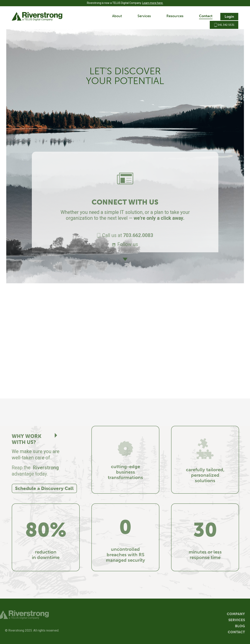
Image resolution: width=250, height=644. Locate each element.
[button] (117, 16)
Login (229, 17)
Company (238, 614)
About (117, 16)
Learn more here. (153, 3)
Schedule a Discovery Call (44, 488)
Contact (206, 16)
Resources (175, 16)
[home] (37, 16)
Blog (242, 626)
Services (144, 16)
